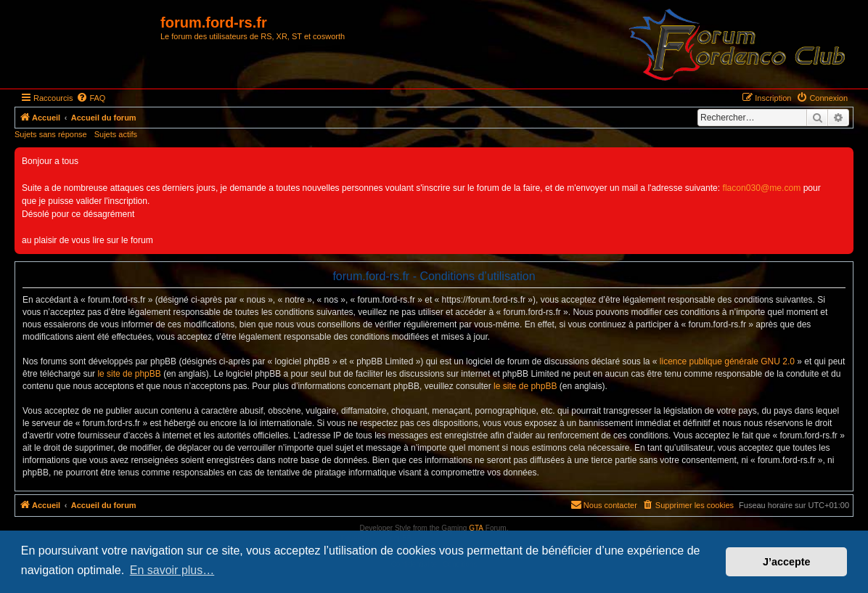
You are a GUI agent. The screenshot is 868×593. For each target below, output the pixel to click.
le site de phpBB (129, 374)
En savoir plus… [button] (172, 570)
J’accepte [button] (787, 562)
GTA (476, 528)
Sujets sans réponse (51, 134)
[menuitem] (91, 98)
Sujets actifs (116, 134)
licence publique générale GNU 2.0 (727, 361)
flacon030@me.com (762, 188)
